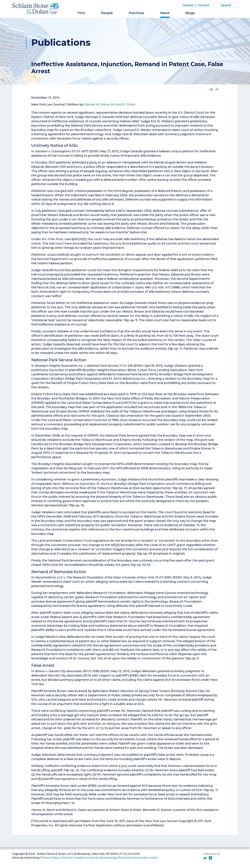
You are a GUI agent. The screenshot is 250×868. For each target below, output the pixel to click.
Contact (203, 5)
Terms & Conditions (74, 858)
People (107, 13)
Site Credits (150, 858)
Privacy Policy (50, 858)
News (165, 13)
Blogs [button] (190, 13)
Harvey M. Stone (97, 104)
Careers (188, 5)
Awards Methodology (103, 858)
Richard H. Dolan (123, 104)
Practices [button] (136, 13)
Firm (81, 13)
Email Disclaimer (130, 858)
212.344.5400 (131, 854)
